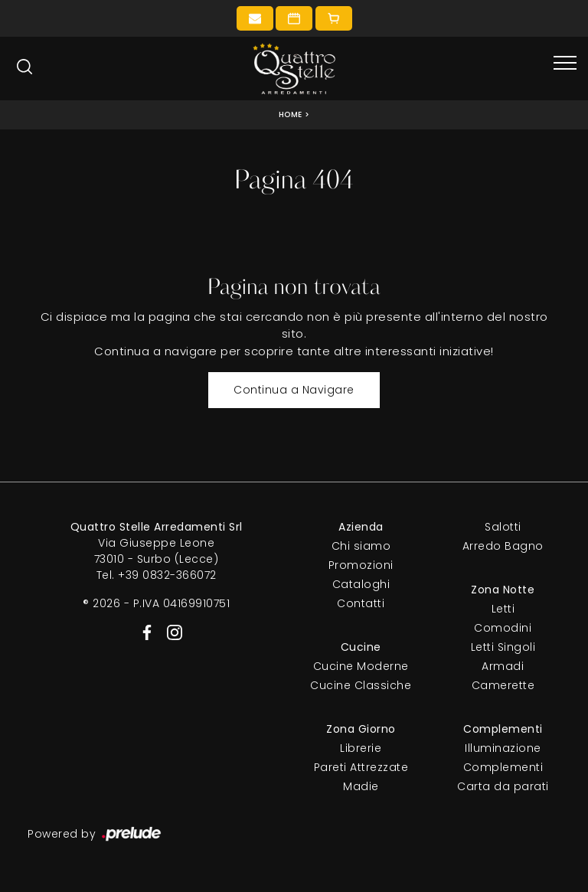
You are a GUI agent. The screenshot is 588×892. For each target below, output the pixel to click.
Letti (503, 609)
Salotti (503, 527)
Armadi (503, 666)
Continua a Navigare (294, 390)
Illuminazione (503, 748)
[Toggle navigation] (565, 64)
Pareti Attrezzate (361, 767)
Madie (361, 786)
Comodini (503, 628)
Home (291, 114)
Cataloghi (361, 584)
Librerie (361, 748)
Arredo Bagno (503, 546)
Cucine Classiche (361, 685)
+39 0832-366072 (167, 575)
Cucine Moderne (361, 666)
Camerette (503, 685)
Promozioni (361, 565)
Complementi (503, 767)
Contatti (361, 603)
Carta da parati (503, 786)
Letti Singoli (503, 647)
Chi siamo (361, 546)
